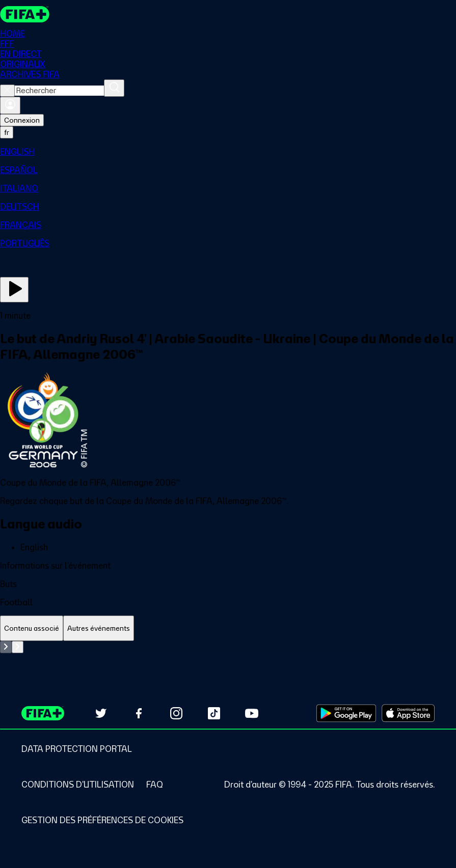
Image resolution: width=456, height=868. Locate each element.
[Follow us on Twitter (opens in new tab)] (101, 713)
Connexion (22, 120)
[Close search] (7, 91)
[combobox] (59, 91)
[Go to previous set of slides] (6, 647)
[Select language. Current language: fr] (7, 132)
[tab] (32, 628)
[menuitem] (228, 152)
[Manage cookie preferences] (102, 820)
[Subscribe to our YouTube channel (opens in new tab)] (252, 713)
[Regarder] (14, 290)
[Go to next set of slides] (18, 647)
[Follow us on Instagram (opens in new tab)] (176, 713)
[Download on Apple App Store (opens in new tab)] (408, 713)
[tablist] (228, 628)
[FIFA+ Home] (25, 14)
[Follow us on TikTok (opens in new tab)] (214, 713)
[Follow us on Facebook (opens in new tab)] (139, 713)
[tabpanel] (228, 647)
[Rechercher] (114, 88)
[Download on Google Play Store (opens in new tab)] (346, 713)
